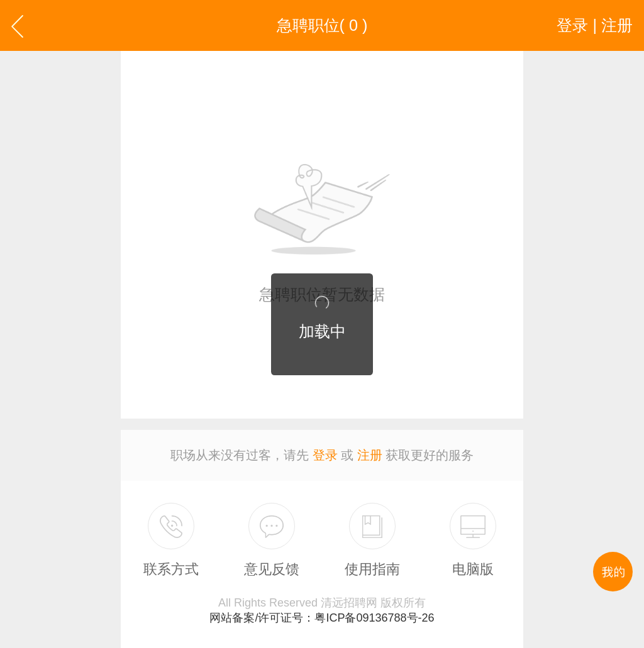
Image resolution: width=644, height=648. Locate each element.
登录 (325, 455)
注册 (370, 455)
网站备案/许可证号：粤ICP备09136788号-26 (322, 618)
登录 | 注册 (595, 25)
